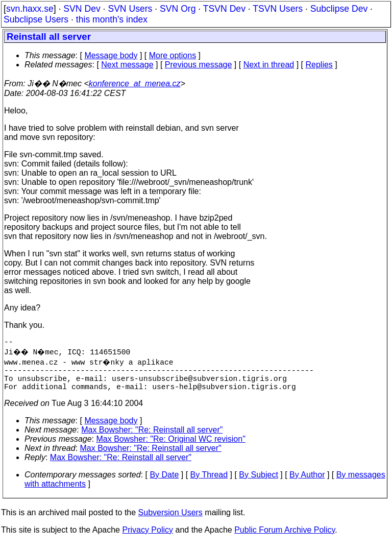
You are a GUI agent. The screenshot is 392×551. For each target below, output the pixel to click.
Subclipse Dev (339, 9)
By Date (164, 483)
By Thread (209, 483)
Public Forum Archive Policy (285, 538)
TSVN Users (278, 9)
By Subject (258, 483)
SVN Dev (82, 9)
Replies (319, 65)
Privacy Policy (148, 538)
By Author (307, 483)
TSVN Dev (224, 9)
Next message (127, 65)
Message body (111, 55)
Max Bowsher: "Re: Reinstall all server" (152, 438)
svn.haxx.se (30, 9)
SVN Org (178, 9)
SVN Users (130, 9)
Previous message (199, 65)
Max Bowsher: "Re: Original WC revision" (171, 447)
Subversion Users (170, 521)
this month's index (112, 19)
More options (173, 55)
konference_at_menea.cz (135, 83)
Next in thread (269, 65)
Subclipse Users (36, 19)
